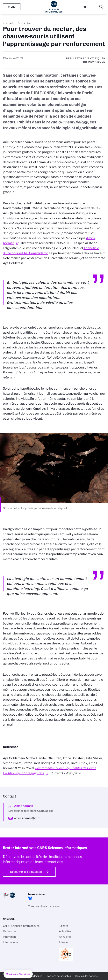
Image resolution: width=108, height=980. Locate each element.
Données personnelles (59, 976)
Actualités (25, 23)
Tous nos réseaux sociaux (44, 906)
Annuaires (65, 937)
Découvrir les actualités (26, 872)
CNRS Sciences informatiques (21, 926)
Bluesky (30, 898)
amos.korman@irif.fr (27, 818)
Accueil (8, 23)
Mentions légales (33, 976)
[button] (18, 974)
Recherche (9, 931)
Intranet (64, 942)
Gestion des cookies (86, 976)
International (11, 942)
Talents (63, 926)
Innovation (9, 937)
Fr (84, 7)
